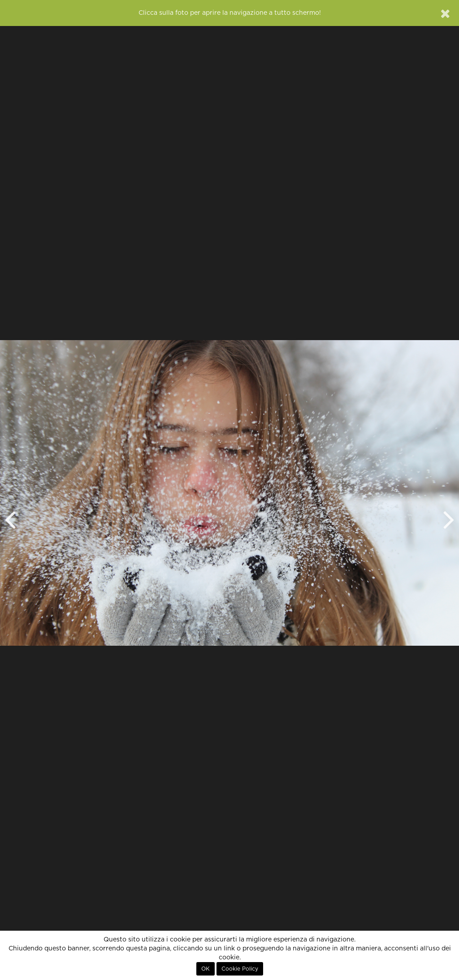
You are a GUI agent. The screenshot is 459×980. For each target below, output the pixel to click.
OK (206, 969)
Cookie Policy (240, 969)
